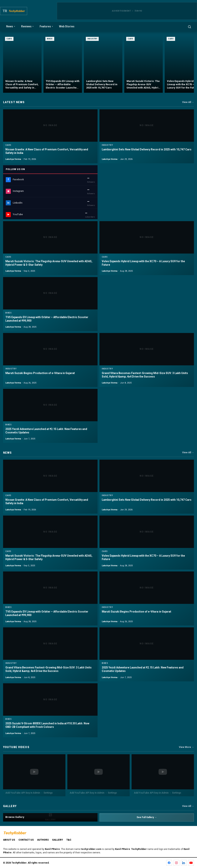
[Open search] (189, 27)
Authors (43, 840)
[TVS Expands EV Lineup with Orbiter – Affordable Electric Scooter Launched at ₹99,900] (63, 64)
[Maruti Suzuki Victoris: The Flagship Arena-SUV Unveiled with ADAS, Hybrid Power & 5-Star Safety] (144, 64)
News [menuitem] (11, 26)
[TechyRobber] (14, 11)
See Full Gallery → (147, 817)
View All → (188, 102)
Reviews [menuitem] (27, 26)
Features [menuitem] (46, 26)
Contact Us (26, 840)
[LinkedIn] (184, 863)
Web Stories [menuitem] (67, 26)
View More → (186, 747)
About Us (9, 840)
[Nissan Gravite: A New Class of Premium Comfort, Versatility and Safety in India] (22, 64)
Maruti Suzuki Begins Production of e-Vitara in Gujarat (40, 373)
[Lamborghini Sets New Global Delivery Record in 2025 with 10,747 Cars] (103, 64)
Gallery (58, 840)
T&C (69, 840)
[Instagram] (176, 863)
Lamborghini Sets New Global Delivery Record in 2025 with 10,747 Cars (147, 149)
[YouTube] (191, 863)
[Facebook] (169, 863)
